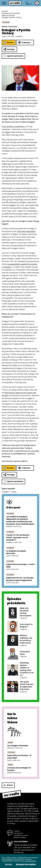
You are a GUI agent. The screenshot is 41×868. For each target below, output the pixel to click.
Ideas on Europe (8, 15)
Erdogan (5, 492)
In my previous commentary (13, 126)
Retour (8, 785)
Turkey (13, 492)
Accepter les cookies (26, 864)
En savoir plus (30, 861)
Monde (10, 742)
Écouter (9, 43)
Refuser (9, 864)
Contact (17, 831)
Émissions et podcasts (11, 13)
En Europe (6, 22)
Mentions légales (20, 837)
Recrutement (18, 833)
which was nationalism (26, 231)
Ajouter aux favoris (13, 56)
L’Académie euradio (21, 835)
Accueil (5, 11)
